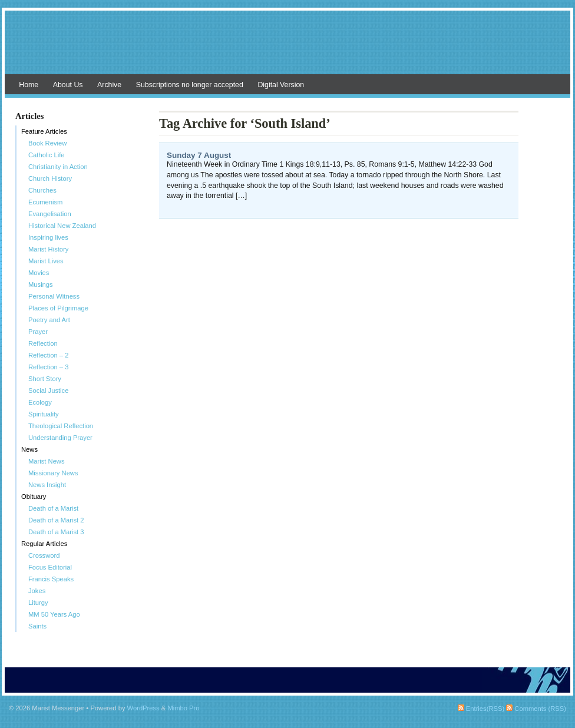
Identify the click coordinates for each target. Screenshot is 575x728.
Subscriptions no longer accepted (190, 85)
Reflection (43, 343)
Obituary (34, 497)
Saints (37, 626)
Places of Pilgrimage (58, 308)
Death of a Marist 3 (56, 532)
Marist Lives (46, 261)
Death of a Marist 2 (56, 520)
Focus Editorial (50, 567)
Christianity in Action (58, 167)
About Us (68, 85)
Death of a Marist (53, 508)
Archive (109, 85)
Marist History (48, 249)
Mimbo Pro (183, 708)
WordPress (143, 708)
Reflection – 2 (48, 355)
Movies (39, 273)
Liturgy (38, 603)
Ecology (40, 402)
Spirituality (44, 414)
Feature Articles (44, 131)
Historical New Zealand (62, 226)
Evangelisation (50, 214)
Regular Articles (44, 544)
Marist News (47, 461)
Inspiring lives (48, 237)
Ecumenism (45, 202)
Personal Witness (54, 296)
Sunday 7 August (199, 155)
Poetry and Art (49, 320)
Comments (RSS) (536, 709)
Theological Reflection (61, 426)
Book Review (47, 143)
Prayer (38, 332)
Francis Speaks (51, 579)
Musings (41, 284)
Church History (50, 178)
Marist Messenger (287, 48)
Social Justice (48, 391)
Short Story (45, 379)
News (29, 449)
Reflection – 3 (48, 367)
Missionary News (53, 473)
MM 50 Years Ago (54, 614)
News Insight (47, 485)
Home (29, 85)
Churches (42, 190)
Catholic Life (47, 155)
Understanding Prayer (60, 438)
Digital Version (281, 85)
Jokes (37, 591)
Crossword (44, 555)
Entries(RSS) (481, 709)
